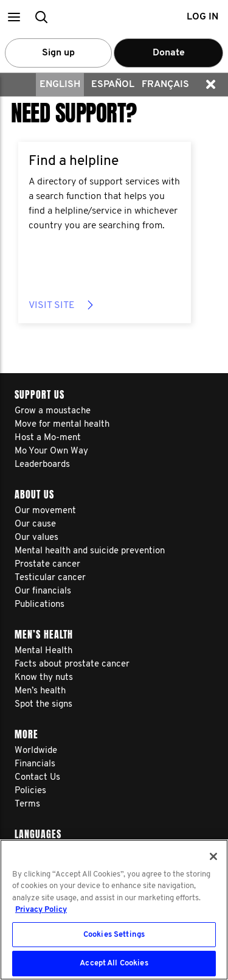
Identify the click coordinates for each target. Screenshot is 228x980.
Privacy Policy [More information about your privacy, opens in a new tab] (41, 910)
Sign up (58, 53)
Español (113, 85)
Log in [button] (202, 17)
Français (165, 85)
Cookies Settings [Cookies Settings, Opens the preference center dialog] (114, 935)
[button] (14, 17)
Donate (169, 53)
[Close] (213, 856)
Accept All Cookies (114, 963)
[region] (114, 910)
